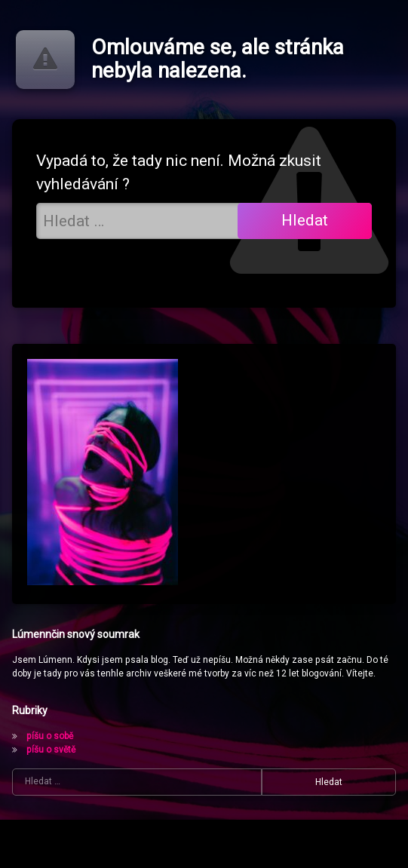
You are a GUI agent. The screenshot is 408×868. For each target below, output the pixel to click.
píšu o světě (51, 750)
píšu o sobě (50, 736)
